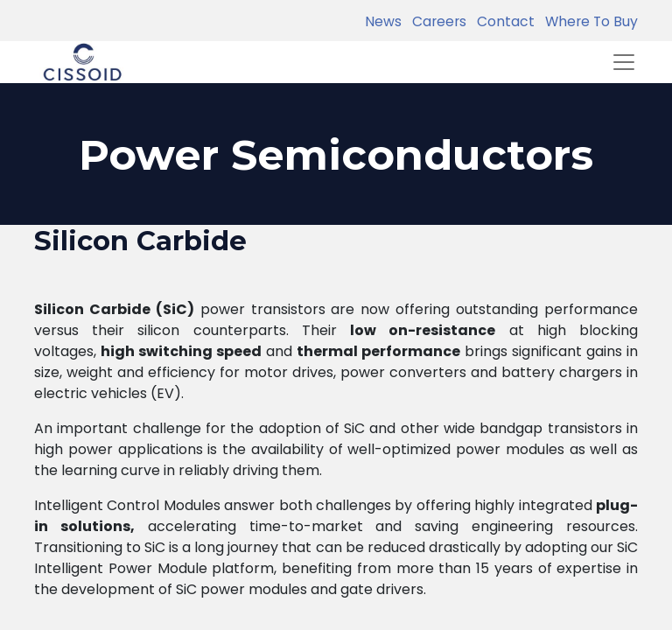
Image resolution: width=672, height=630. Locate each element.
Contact (502, 21)
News (383, 21)
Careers (436, 21)
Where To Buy (588, 21)
